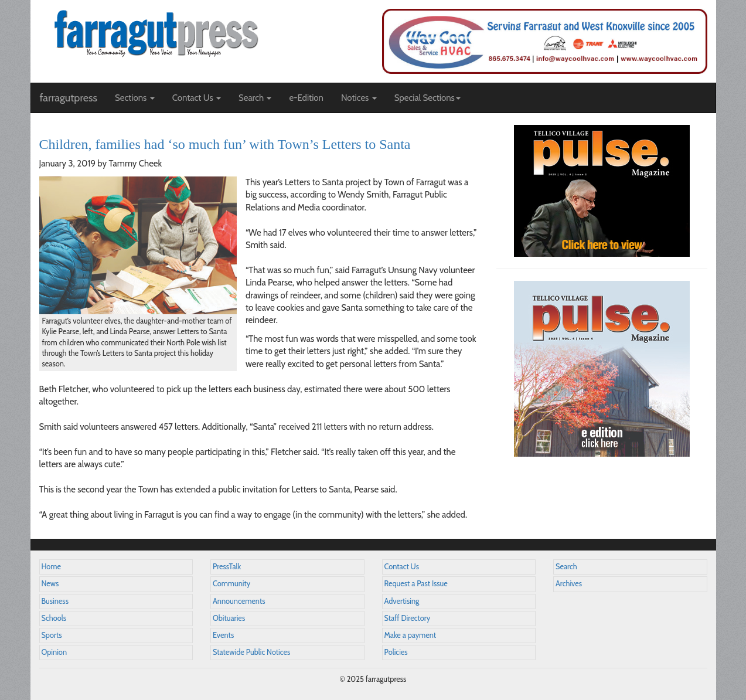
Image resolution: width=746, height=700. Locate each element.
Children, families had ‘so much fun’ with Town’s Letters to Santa (225, 144)
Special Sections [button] (427, 98)
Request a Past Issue (416, 584)
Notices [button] (359, 98)
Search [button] (255, 98)
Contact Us (402, 567)
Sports (52, 635)
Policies (396, 652)
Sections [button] (135, 98)
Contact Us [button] (197, 98)
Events (223, 635)
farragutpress (69, 98)
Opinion (54, 652)
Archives (569, 584)
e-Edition (306, 98)
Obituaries (229, 618)
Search (566, 567)
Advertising (402, 601)
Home (52, 567)
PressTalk (227, 567)
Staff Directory (408, 618)
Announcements (239, 601)
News (50, 584)
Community (231, 584)
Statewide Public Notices (251, 652)
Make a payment (411, 635)
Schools (54, 618)
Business (55, 601)
